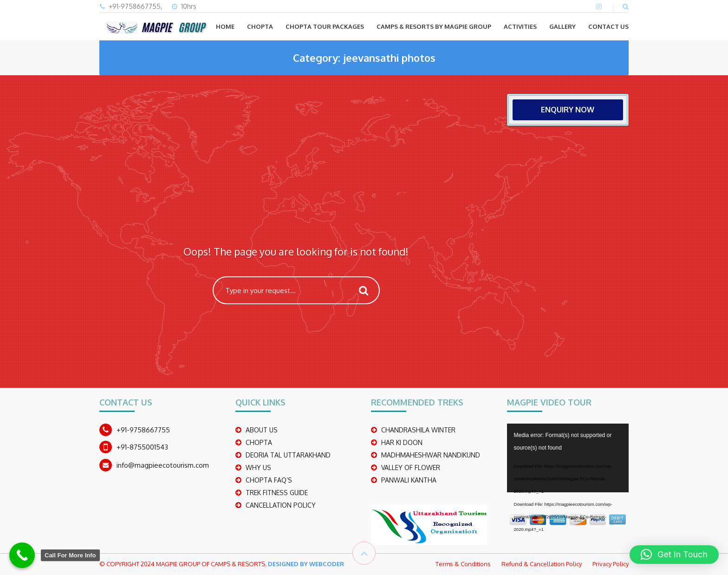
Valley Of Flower (411, 467)
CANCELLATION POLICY (281, 505)
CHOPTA (260, 26)
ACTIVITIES (520, 26)
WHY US (258, 467)
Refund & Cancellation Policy (542, 564)
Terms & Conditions (463, 564)
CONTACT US (608, 26)
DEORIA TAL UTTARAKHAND (288, 455)
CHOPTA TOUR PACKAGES (325, 26)
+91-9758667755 (143, 430)
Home (225, 26)
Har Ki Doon (402, 442)
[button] (674, 555)
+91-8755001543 (142, 447)
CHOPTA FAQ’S (269, 480)
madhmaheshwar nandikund (431, 455)
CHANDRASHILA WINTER (418, 430)
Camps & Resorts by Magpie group (434, 26)
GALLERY (562, 26)
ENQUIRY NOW (568, 110)
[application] (568, 458)
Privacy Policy (611, 564)
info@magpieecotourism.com (163, 465)
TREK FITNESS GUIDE (277, 493)
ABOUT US (262, 430)
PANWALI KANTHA (409, 480)
